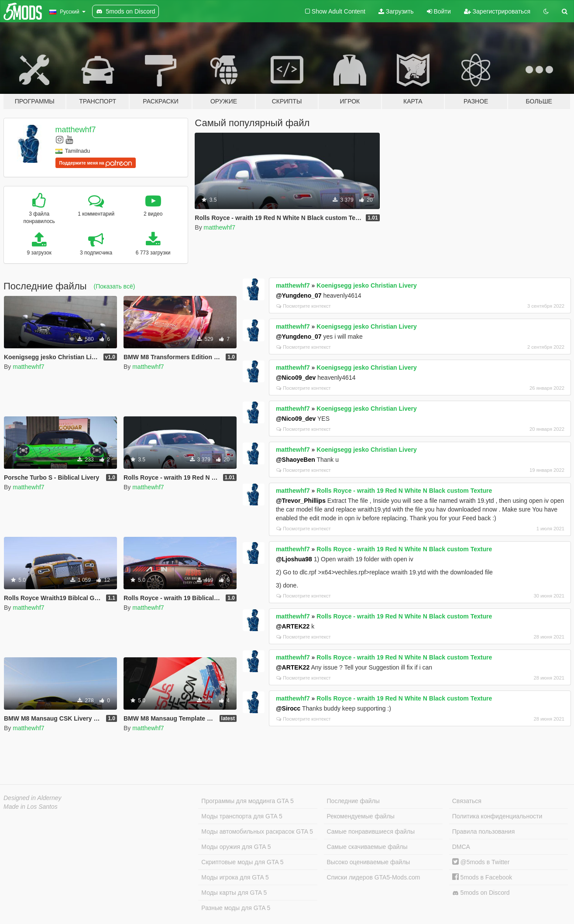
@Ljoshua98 (294, 559)
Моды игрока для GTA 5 (235, 877)
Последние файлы (353, 801)
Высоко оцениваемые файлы (369, 862)
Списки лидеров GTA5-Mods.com (374, 877)
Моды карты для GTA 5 (234, 893)
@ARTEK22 (293, 626)
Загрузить (396, 11)
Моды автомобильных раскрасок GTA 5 (257, 831)
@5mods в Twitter (481, 862)
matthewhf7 (76, 130)
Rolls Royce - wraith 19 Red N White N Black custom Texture (404, 491)
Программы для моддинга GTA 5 (247, 801)
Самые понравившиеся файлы (371, 831)
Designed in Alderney (33, 798)
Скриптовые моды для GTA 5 (242, 862)
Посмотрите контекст (304, 306)
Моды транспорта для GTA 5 (242, 816)
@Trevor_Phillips (301, 501)
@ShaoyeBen (296, 460)
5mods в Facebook (482, 877)
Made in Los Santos (31, 807)
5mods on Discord (481, 893)
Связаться (467, 801)
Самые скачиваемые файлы (367, 847)
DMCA (461, 847)
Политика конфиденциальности (497, 816)
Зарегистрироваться (497, 11)
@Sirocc (288, 708)
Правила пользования (484, 831)
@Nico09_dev (296, 378)
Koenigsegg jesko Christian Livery (367, 285)
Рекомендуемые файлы (361, 816)
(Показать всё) (115, 286)
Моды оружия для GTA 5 (236, 847)
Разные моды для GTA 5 (236, 908)
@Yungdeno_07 (299, 295)
